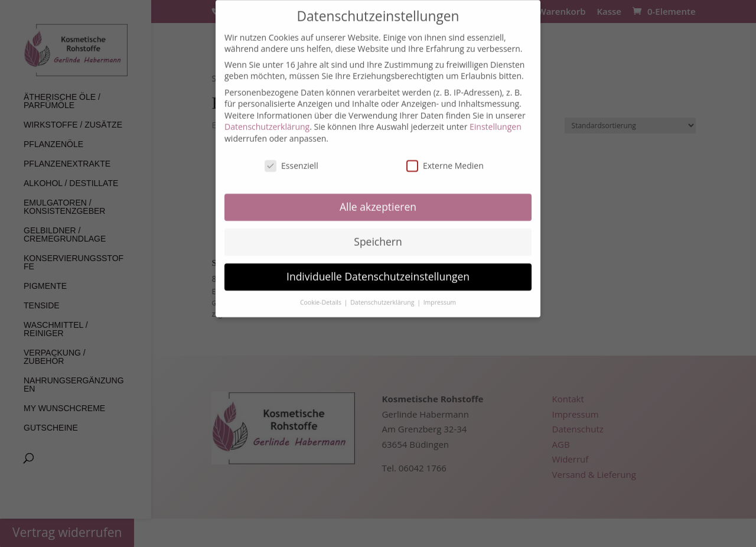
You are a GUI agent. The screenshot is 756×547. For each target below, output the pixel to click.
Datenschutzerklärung (267, 119)
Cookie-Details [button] (322, 295)
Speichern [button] (378, 234)
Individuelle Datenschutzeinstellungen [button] (378, 269)
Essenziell (291, 158)
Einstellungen (496, 119)
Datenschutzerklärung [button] (383, 295)
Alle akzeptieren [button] (378, 199)
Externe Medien (445, 158)
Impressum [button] (440, 295)
